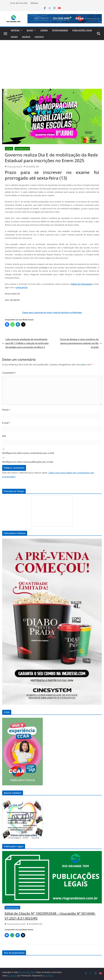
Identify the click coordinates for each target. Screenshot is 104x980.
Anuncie (26, 37)
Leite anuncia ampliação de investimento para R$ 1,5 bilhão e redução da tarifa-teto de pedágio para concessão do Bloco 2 (25, 343)
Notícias (15, 30)
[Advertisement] (52, 60)
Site (4, 436)
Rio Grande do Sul (22, 149)
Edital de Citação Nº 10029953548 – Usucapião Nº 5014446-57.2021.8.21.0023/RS (50, 916)
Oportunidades (60, 30)
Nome (6, 410)
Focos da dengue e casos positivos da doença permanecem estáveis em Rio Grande (81, 343)
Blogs (30, 30)
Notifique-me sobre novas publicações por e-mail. (28, 462)
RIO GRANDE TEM (32, 166)
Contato (39, 37)
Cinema (44, 30)
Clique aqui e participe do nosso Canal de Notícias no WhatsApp (52, 312)
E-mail (6, 423)
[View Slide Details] (65, 19)
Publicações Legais (82, 30)
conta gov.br (22, 287)
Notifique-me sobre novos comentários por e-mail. (28, 453)
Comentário (9, 373)
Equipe (14, 37)
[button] (21, 30)
